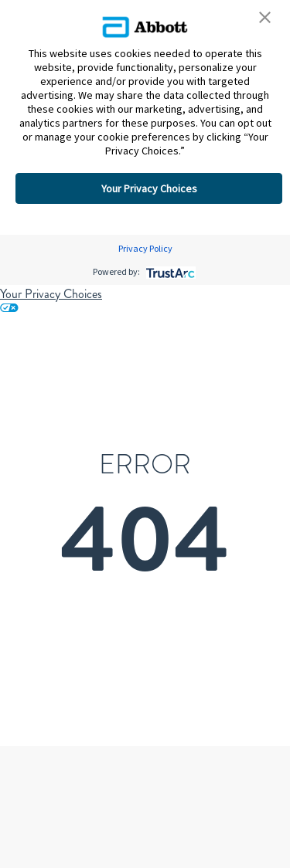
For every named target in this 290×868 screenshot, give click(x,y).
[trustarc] (169, 271)
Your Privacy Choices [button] (149, 188)
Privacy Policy (145, 248)
